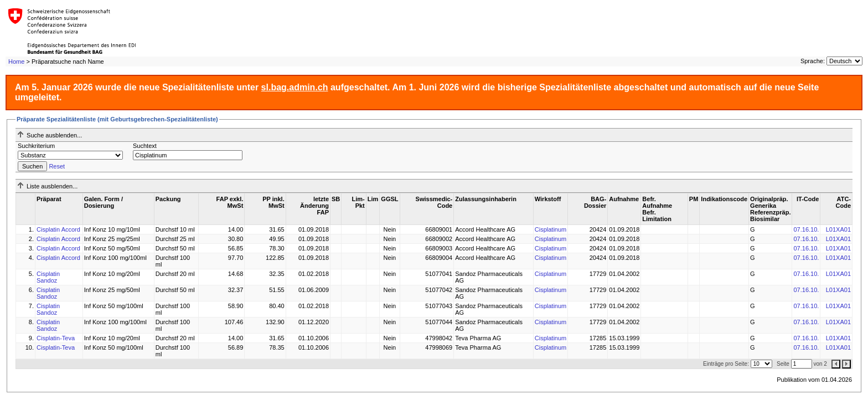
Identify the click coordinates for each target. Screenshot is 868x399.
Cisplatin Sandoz (48, 277)
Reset (57, 166)
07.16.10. (806, 229)
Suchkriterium (36, 146)
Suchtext (145, 146)
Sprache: (813, 61)
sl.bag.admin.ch (295, 87)
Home (16, 62)
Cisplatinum (551, 229)
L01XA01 (838, 229)
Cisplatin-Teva (56, 338)
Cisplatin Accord (58, 229)
